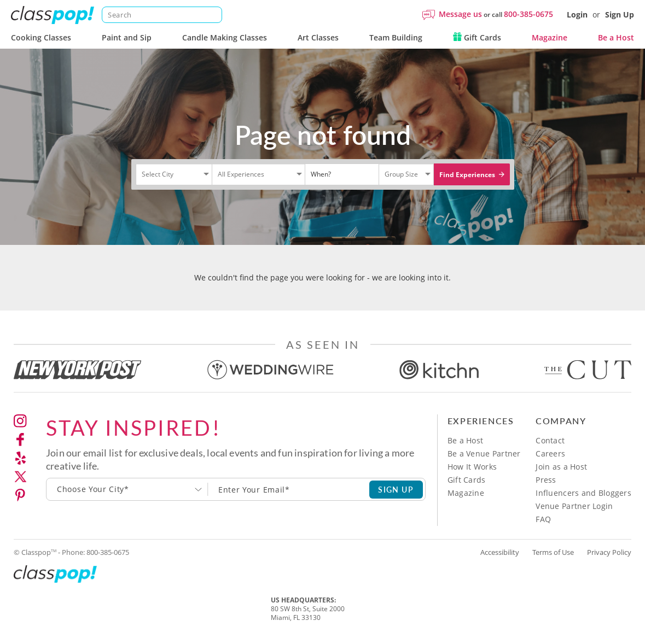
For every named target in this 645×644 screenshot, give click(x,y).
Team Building (396, 37)
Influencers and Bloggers (583, 493)
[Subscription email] (289, 489)
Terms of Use (553, 552)
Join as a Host (561, 467)
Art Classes (318, 37)
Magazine (550, 37)
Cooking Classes (41, 37)
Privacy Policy (609, 552)
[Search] (162, 15)
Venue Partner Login (574, 506)
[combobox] (127, 489)
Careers (550, 453)
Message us (460, 14)
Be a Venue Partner (484, 453)
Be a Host (616, 37)
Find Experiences (472, 175)
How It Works (472, 467)
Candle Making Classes (225, 37)
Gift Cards (477, 37)
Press (546, 480)
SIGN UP (396, 489)
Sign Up (620, 14)
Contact (550, 440)
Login (577, 14)
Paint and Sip (127, 37)
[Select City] (143, 183)
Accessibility (500, 552)
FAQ (543, 519)
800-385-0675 (528, 14)
